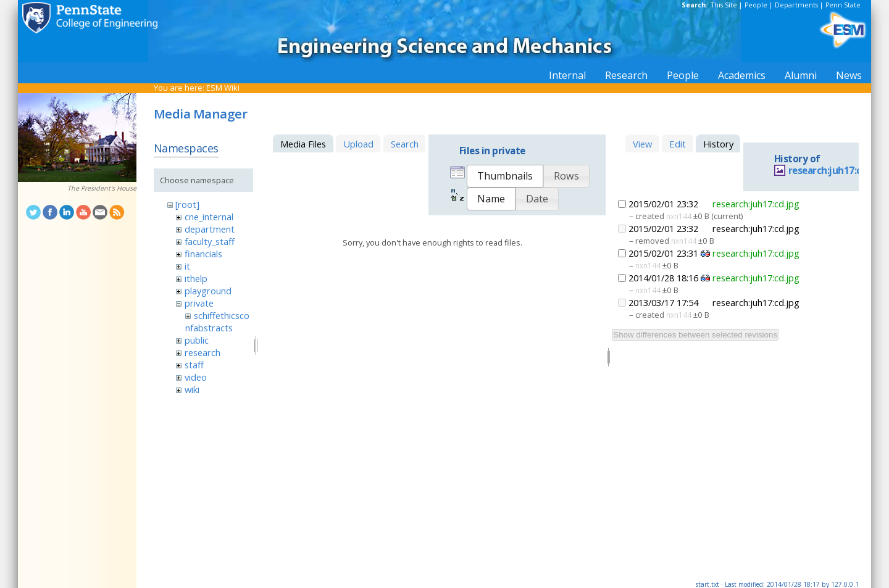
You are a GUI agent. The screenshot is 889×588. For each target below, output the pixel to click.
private (199, 303)
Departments (796, 5)
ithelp (196, 278)
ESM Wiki (223, 88)
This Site (724, 5)
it (187, 266)
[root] (187, 204)
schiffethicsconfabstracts (217, 321)
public (197, 340)
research (202, 352)
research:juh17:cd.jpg (836, 171)
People (756, 5)
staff (194, 365)
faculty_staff (210, 241)
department (210, 229)
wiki (192, 389)
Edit (678, 144)
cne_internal (209, 217)
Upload (358, 144)
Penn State (843, 5)
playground (208, 291)
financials (203, 254)
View (642, 144)
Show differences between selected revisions (695, 335)
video (196, 377)
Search (405, 144)
